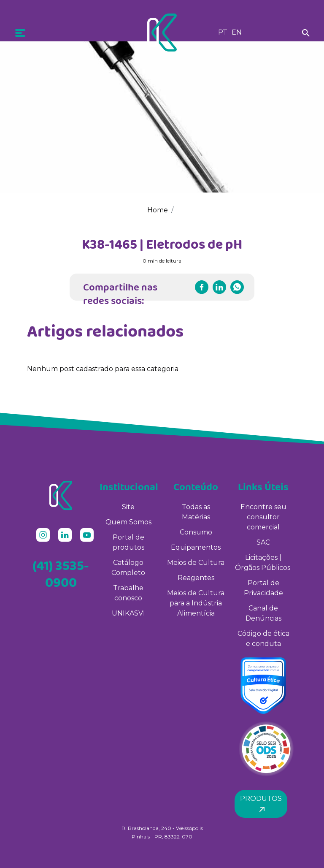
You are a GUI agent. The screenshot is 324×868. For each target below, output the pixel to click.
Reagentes (196, 578)
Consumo (196, 532)
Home (158, 210)
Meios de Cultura (196, 563)
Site (128, 507)
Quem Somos (128, 522)
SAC (263, 542)
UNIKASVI (128, 613)
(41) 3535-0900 (61, 574)
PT (223, 32)
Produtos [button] (261, 804)
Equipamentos (196, 547)
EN (237, 32)
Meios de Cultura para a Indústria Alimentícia (196, 603)
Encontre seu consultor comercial (263, 517)
